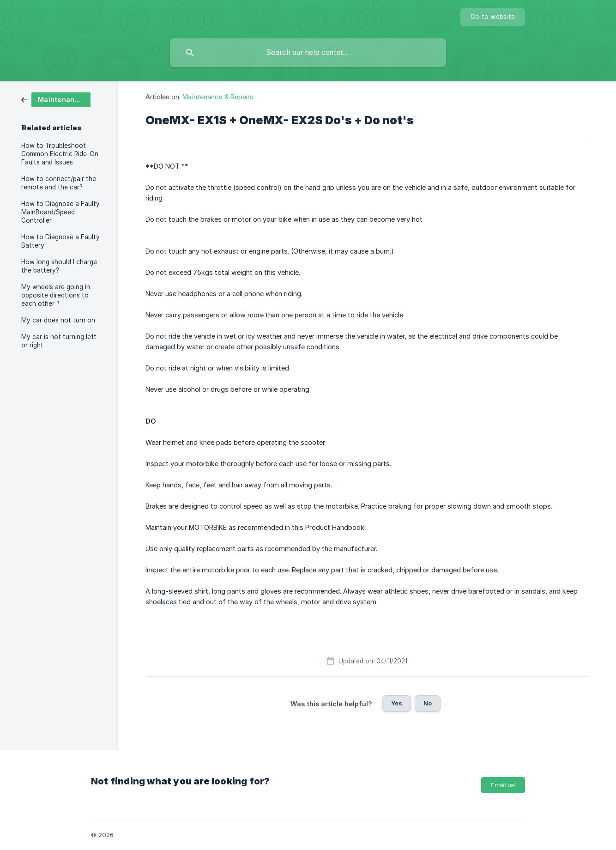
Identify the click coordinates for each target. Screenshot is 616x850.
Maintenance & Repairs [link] (218, 97)
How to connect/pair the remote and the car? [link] (59, 183)
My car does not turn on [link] (58, 320)
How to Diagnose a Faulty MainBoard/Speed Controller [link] (60, 212)
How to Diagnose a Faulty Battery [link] (60, 241)
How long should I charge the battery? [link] (59, 266)
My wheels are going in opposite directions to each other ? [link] (56, 295)
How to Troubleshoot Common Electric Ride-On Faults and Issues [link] (60, 154)
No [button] (428, 703)
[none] (493, 17)
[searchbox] (308, 53)
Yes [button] (397, 703)
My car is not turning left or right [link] (59, 341)
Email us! (503, 785)
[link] (56, 99)
